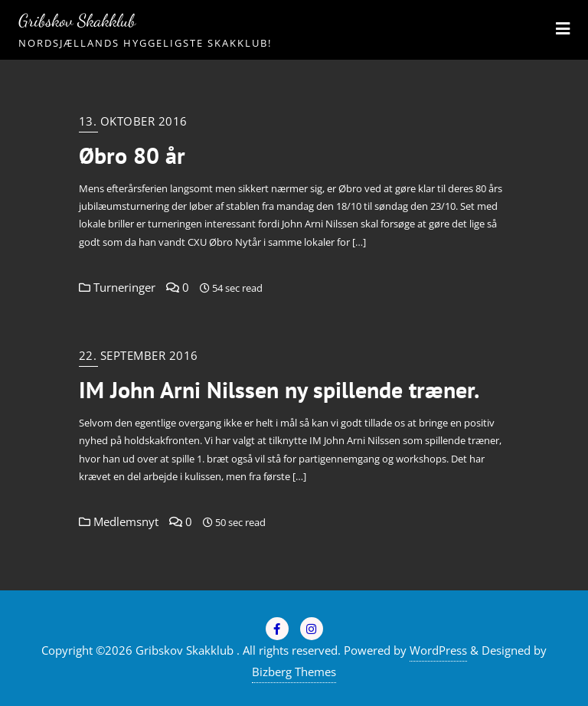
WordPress (438, 650)
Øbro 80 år (132, 155)
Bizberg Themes (294, 672)
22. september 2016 (139, 355)
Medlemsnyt (119, 521)
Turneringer (117, 287)
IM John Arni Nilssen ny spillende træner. (279, 390)
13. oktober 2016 (133, 121)
